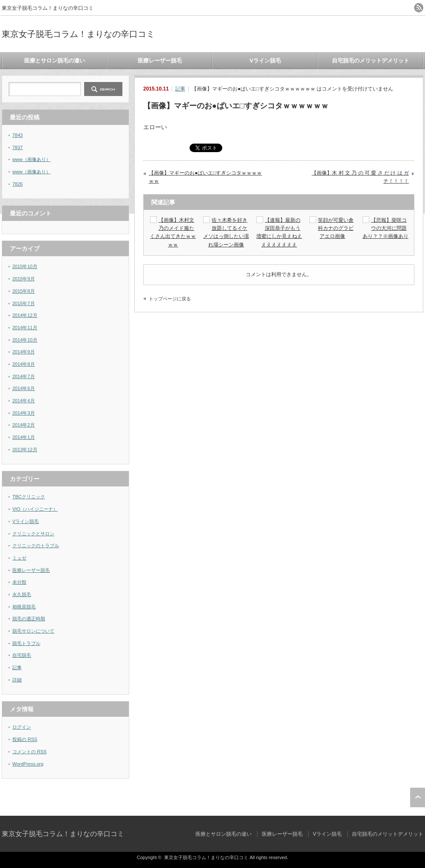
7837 (17, 147)
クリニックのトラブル (36, 546)
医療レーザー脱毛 (160, 61)
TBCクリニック (29, 497)
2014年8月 (24, 364)
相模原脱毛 (24, 607)
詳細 (17, 680)
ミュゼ (19, 558)
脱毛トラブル (26, 643)
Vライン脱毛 (265, 61)
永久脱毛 (22, 594)
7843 (17, 135)
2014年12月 (25, 315)
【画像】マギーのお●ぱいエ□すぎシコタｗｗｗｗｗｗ (205, 177)
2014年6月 (24, 388)
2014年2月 (24, 425)
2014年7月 (24, 376)
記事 (180, 89)
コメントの (30, 752)
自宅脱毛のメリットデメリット (371, 61)
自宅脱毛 (22, 655)
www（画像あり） (31, 159)
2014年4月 (24, 401)
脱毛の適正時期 (29, 619)
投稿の (25, 739)
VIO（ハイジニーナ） (35, 509)
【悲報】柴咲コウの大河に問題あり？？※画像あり (385, 228)
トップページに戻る (170, 299)
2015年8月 (24, 291)
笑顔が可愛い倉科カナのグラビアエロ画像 (336, 228)
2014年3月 (24, 413)
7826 (17, 184)
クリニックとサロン (33, 534)
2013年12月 (25, 450)
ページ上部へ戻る (418, 797)
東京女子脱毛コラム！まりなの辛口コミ (78, 34)
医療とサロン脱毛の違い (55, 61)
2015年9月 (24, 279)
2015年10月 (25, 266)
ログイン (22, 727)
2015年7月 (24, 303)
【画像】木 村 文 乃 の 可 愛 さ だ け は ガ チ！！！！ (360, 177)
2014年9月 (24, 352)
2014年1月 (24, 437)
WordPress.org (28, 764)
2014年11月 (25, 328)
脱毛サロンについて (33, 631)
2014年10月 (25, 340)
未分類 (19, 582)
